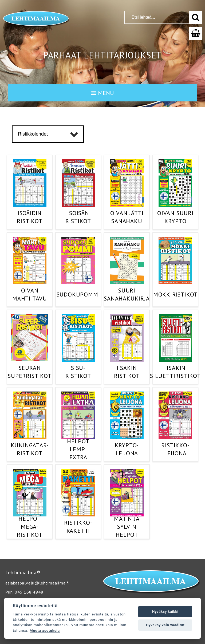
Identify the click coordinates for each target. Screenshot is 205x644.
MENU (103, 93)
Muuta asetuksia (45, 630)
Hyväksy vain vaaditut (165, 625)
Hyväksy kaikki (165, 612)
